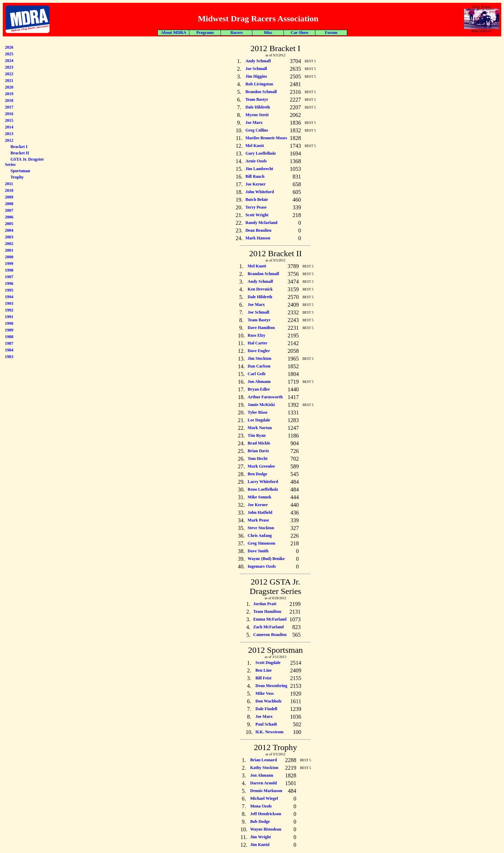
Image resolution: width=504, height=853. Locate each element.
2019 (9, 94)
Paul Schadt (266, 724)
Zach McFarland (269, 627)
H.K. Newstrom (269, 732)
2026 (9, 47)
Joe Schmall (256, 69)
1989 (9, 330)
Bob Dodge (260, 821)
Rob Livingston (259, 84)
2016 (9, 114)
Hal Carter (258, 343)
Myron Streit (257, 115)
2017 (9, 107)
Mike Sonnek (260, 497)
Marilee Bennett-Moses (266, 138)
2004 (9, 230)
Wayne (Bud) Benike (266, 559)
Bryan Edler (259, 389)
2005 (9, 224)
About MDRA (174, 33)
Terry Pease (256, 207)
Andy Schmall (258, 61)
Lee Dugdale (259, 420)
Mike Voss (265, 693)
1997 (9, 277)
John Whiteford (260, 192)
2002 (9, 244)
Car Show (300, 33)
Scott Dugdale (268, 663)
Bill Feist (264, 678)
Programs (205, 33)
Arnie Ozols (256, 161)
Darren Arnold (264, 783)
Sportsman (20, 171)
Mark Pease (258, 520)
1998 (9, 270)
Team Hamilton (267, 611)
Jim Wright (261, 837)
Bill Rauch (255, 176)
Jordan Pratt (265, 604)
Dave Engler (259, 351)
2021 (9, 81)
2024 (9, 61)
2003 (9, 237)
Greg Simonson (262, 543)
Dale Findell (266, 709)
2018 (9, 100)
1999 (9, 264)
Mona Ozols (261, 806)
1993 (9, 303)
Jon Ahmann (259, 382)
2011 (9, 184)
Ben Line (264, 670)
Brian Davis (258, 451)
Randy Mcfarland (261, 223)
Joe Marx (254, 123)
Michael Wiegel (264, 798)
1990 (9, 323)
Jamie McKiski (261, 405)
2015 (9, 120)
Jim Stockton (260, 358)
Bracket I (19, 147)
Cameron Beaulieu (270, 635)
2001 (9, 250)
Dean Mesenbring (271, 686)
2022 (9, 74)
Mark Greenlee (261, 466)
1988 (9, 337)
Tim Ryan (257, 435)
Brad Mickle (259, 443)
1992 (9, 310)
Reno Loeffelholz (263, 489)
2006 (9, 217)
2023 (9, 67)
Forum (331, 33)
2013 (9, 134)
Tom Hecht (258, 459)
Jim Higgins (256, 76)
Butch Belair (257, 200)
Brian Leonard (264, 760)
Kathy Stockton (264, 768)
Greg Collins (257, 130)
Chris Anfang (260, 536)
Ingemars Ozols (262, 566)
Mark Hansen (258, 238)
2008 (9, 204)
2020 (9, 87)
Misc (268, 33)
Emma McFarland (270, 619)
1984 (9, 350)
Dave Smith (258, 551)
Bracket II (20, 153)
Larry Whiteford (263, 482)
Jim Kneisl (260, 845)
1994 (9, 297)
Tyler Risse (258, 412)
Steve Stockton (261, 528)
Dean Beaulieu (258, 230)
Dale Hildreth (258, 107)
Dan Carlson (259, 366)
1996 (9, 284)
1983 (9, 357)
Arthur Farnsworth (265, 397)
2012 (9, 140)
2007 (9, 210)
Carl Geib (257, 374)
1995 (9, 290)
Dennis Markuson (266, 791)
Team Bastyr (257, 99)
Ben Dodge (258, 474)
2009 (9, 197)
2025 (9, 54)
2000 (9, 257)
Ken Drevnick (260, 289)
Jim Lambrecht (259, 169)
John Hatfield (260, 512)
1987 (9, 343)
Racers (236, 33)
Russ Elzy (257, 335)
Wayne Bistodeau (266, 829)
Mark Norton (260, 428)
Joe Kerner (255, 184)
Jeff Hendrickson (266, 814)
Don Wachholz (269, 701)
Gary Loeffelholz (261, 153)
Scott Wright (257, 215)
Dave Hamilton (261, 328)
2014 (9, 127)
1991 (9, 317)
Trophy (17, 177)
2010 (9, 190)
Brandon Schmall (261, 92)
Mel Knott (255, 146)
